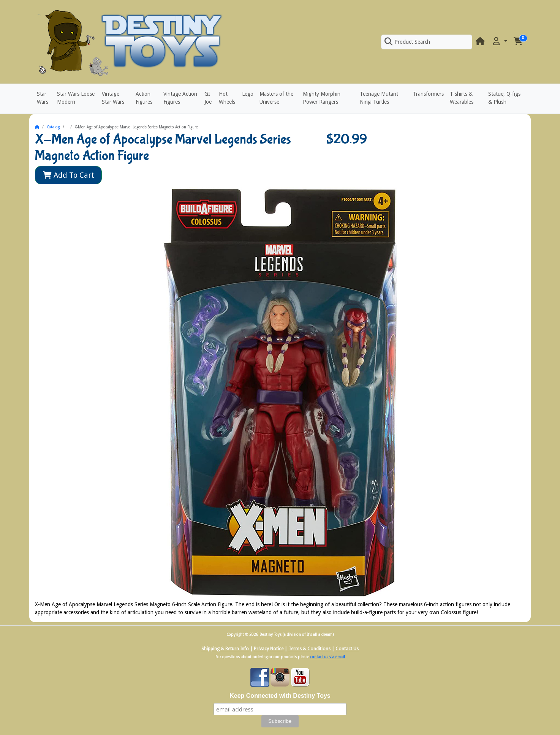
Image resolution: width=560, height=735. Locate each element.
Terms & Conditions (309, 649)
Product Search (407, 42)
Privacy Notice (269, 649)
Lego (248, 94)
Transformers (428, 94)
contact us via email (328, 657)
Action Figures (144, 98)
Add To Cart (69, 175)
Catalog (53, 127)
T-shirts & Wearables (462, 98)
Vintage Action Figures (180, 98)
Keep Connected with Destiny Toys (280, 696)
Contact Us (347, 649)
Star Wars (43, 98)
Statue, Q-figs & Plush (504, 98)
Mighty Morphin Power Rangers (322, 98)
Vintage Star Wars (113, 98)
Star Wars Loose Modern (76, 98)
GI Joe (208, 98)
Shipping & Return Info (225, 649)
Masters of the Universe (276, 98)
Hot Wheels (227, 98)
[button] (499, 42)
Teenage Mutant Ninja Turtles (379, 98)
